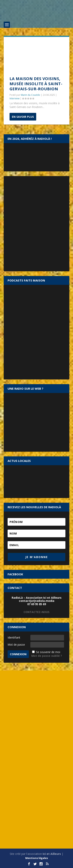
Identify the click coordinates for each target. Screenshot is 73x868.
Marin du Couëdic (31, 95)
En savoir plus (23, 117)
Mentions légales (37, 858)
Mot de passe (16, 645)
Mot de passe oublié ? (47, 656)
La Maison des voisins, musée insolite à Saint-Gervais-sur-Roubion (36, 84)
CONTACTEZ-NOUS (36, 612)
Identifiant (14, 637)
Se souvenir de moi (48, 652)
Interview (15, 98)
